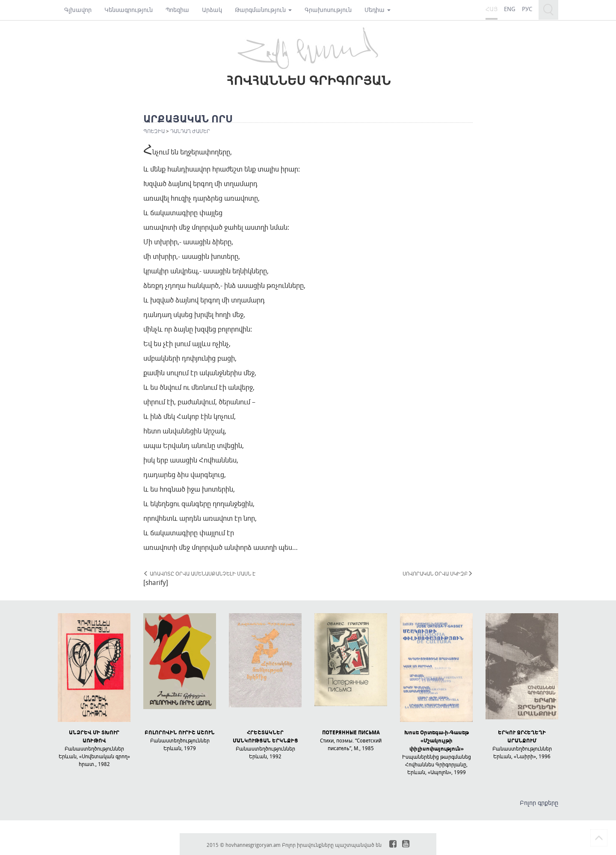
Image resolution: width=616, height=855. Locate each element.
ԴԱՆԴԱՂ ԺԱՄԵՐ (190, 131)
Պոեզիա (177, 10)
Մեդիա (378, 10)
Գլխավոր (78, 10)
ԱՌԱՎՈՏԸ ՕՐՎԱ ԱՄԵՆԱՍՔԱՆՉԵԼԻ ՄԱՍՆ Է (199, 573)
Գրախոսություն (328, 10)
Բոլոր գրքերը (539, 803)
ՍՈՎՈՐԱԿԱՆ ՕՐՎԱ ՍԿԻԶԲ (438, 573)
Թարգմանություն (263, 10)
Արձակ (212, 10)
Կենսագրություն (129, 10)
